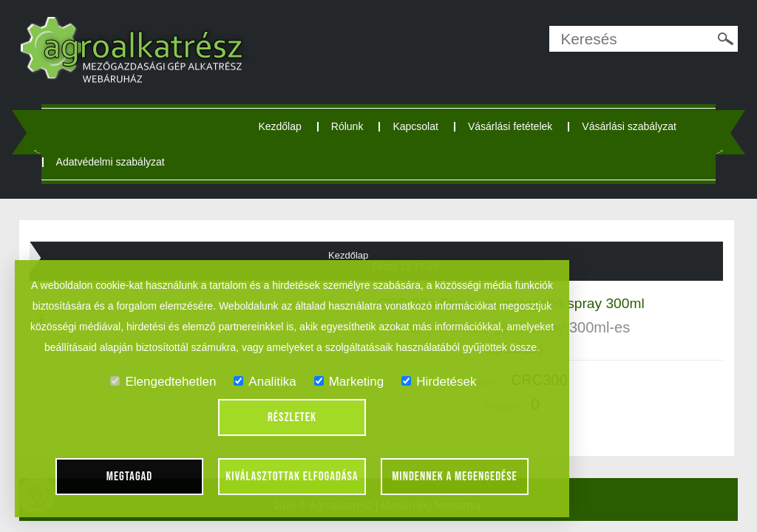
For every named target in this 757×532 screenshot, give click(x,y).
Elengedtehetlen (163, 382)
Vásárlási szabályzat (629, 126)
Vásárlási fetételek (510, 126)
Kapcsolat (415, 126)
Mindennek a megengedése (455, 477)
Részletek (292, 417)
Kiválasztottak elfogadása (292, 477)
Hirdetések (439, 382)
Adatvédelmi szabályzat (111, 162)
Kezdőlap (279, 126)
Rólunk (347, 126)
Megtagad (130, 477)
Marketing (349, 382)
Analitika (265, 382)
